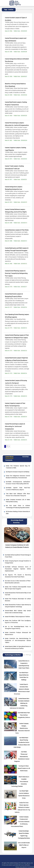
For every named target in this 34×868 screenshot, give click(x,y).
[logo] (17, 3)
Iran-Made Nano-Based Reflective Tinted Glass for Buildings (24, 676)
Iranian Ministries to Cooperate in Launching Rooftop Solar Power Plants (24, 665)
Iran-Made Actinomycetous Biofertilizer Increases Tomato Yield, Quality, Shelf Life (18, 483)
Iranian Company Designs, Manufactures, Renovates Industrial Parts (22, 728)
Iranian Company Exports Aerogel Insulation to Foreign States (18, 562)
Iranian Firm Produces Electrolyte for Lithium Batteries (18, 600)
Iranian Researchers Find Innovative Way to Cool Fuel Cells (18, 594)
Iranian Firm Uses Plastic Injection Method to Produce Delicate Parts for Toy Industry (22, 808)
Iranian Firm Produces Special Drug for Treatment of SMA (18, 467)
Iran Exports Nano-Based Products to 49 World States (24, 768)
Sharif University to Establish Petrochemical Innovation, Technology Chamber (20, 782)
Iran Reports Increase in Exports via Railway (18, 472)
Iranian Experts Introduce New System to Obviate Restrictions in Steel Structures (22, 689)
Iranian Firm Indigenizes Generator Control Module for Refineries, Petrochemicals (18, 477)
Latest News (9, 457)
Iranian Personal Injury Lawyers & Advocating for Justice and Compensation (15, 427)
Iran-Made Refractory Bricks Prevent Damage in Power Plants (18, 556)
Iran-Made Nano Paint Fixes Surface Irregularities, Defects (24, 715)
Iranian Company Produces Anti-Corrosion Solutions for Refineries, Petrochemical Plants (20, 822)
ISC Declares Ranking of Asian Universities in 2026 (18, 513)
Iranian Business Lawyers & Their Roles (17, 230)
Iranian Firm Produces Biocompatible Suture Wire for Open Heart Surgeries (18, 588)
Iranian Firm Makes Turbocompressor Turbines (17, 617)
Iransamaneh (31, 867)
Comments (9, 460)
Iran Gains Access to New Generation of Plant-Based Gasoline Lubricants (18, 582)
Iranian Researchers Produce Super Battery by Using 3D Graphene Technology (18, 606)
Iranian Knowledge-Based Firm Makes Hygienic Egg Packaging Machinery (24, 835)
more (27, 655)
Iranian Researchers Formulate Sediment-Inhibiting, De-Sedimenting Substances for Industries (20, 703)
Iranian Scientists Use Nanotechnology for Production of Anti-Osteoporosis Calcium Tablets (18, 641)
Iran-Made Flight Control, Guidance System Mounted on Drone (24, 795)
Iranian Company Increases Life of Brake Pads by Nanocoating (18, 501)
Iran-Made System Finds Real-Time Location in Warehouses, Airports (18, 489)
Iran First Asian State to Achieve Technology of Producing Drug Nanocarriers (18, 507)
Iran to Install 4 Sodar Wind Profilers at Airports (24, 845)
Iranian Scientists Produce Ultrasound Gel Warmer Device (18, 634)
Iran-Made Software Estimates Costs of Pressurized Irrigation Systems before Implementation (18, 569)
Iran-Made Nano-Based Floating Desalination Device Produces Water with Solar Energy (22, 743)
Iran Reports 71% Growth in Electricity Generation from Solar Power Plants (18, 576)
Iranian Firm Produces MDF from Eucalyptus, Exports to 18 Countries (18, 622)
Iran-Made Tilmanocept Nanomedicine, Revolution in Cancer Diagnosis (22, 757)
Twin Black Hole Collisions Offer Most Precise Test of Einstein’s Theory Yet (18, 495)
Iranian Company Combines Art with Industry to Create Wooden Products (17, 546)
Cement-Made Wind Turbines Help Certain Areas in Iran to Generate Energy (18, 612)
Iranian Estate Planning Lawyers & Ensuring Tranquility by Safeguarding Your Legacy (16, 273)
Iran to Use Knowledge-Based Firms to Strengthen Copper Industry (18, 628)
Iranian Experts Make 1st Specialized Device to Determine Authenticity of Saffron (18, 648)
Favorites (26, 457)
